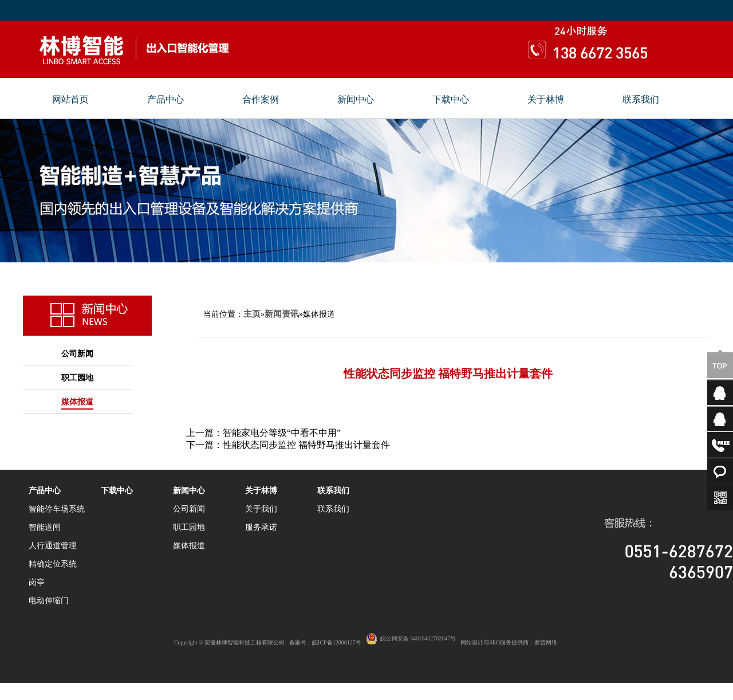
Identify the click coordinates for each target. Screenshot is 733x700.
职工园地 (77, 378)
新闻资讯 (282, 314)
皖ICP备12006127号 (337, 642)
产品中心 (165, 100)
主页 (252, 314)
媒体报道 (77, 402)
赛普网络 (546, 642)
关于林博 (546, 100)
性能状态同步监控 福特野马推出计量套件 (306, 445)
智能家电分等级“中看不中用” (282, 433)
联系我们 (641, 100)
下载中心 (451, 100)
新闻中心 (356, 100)
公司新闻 (77, 354)
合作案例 (261, 100)
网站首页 (70, 100)
